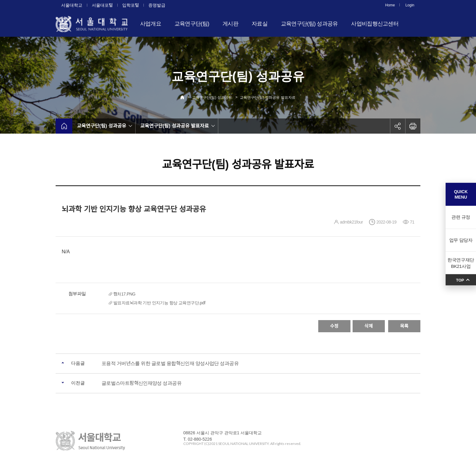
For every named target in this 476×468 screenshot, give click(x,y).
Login (410, 5)
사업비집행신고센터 (375, 24)
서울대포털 (102, 5)
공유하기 (398, 126)
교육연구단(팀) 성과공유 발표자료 (268, 97)
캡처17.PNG (124, 294)
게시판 (230, 24)
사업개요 (151, 24)
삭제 (369, 326)
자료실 (260, 24)
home (64, 126)
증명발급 (157, 5)
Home (390, 5)
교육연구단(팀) (192, 24)
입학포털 (131, 5)
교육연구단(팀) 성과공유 (309, 24)
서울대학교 (72, 5)
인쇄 (413, 126)
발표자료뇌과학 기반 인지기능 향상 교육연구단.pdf (159, 303)
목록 (404, 326)
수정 (334, 326)
